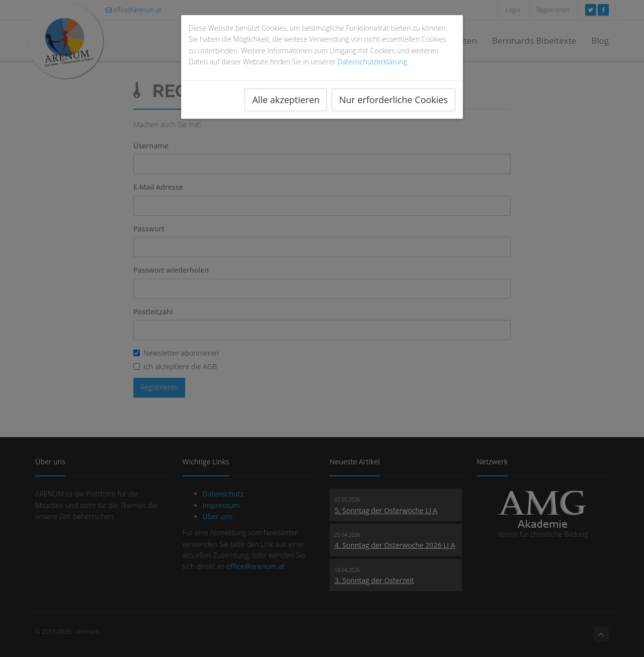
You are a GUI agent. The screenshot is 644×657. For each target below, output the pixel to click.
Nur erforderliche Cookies (393, 100)
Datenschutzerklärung (373, 62)
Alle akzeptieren (286, 100)
